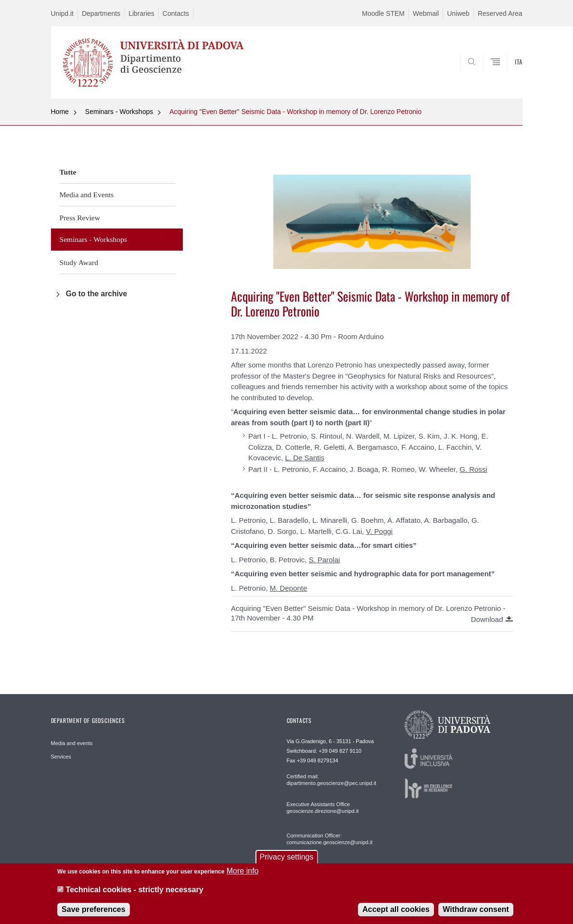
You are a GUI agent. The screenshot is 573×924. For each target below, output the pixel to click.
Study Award (79, 262)
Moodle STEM (383, 13)
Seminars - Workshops (119, 112)
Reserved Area (500, 13)
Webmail (426, 13)
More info (243, 874)
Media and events (72, 743)
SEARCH (505, 76)
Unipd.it (62, 13)
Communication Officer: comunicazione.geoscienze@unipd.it (330, 839)
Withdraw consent (476, 912)
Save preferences (94, 912)
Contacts (176, 13)
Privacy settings (286, 860)
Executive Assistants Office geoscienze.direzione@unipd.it (323, 808)
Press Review (80, 218)
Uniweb (458, 13)
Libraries (141, 13)
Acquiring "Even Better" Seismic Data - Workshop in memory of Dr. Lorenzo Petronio (295, 112)
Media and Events (87, 195)
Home (60, 112)
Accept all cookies (396, 912)
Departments (101, 13)
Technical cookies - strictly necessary (135, 892)
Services (61, 757)
